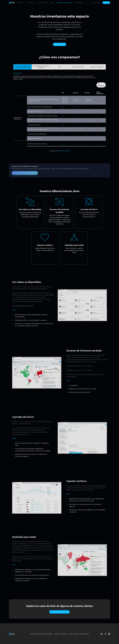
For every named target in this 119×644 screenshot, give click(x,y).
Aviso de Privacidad (73, 634)
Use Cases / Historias (42, 3)
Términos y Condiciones (61, 634)
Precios (53, 3)
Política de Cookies (84, 634)
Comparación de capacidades (65, 3)
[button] (22, 3)
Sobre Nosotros (79, 3)
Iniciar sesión (97, 3)
